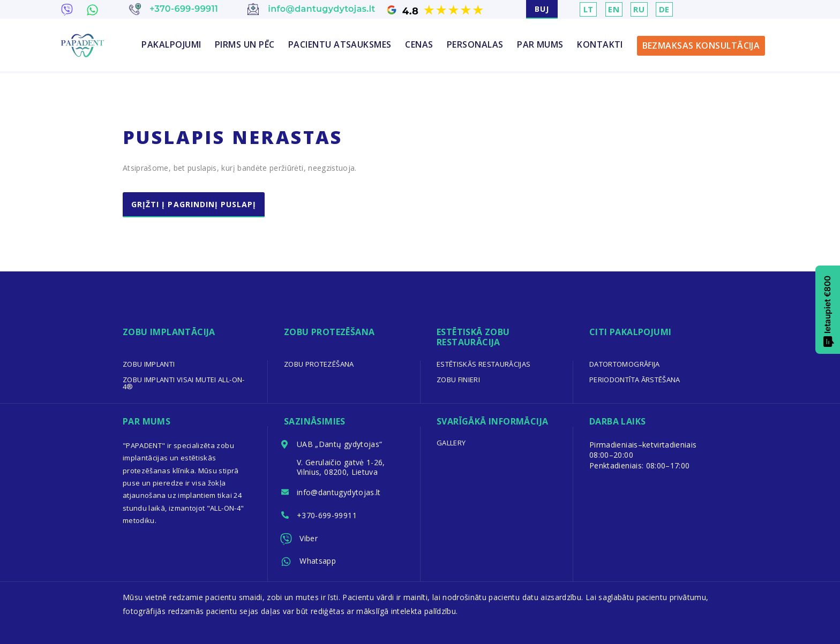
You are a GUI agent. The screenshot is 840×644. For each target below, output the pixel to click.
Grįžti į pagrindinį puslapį (194, 204)
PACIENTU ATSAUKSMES (340, 44)
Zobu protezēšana (319, 364)
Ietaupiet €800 (828, 312)
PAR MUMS (540, 44)
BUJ (542, 9)
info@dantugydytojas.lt (339, 492)
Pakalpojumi (171, 44)
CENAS (419, 44)
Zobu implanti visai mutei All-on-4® (184, 383)
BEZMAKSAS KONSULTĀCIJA (701, 46)
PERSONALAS (475, 44)
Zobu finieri (458, 380)
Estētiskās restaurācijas (483, 364)
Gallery (451, 443)
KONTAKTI (600, 44)
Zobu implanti (149, 364)
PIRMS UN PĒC (245, 44)
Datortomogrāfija (625, 364)
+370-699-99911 (327, 515)
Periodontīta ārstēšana (635, 380)
